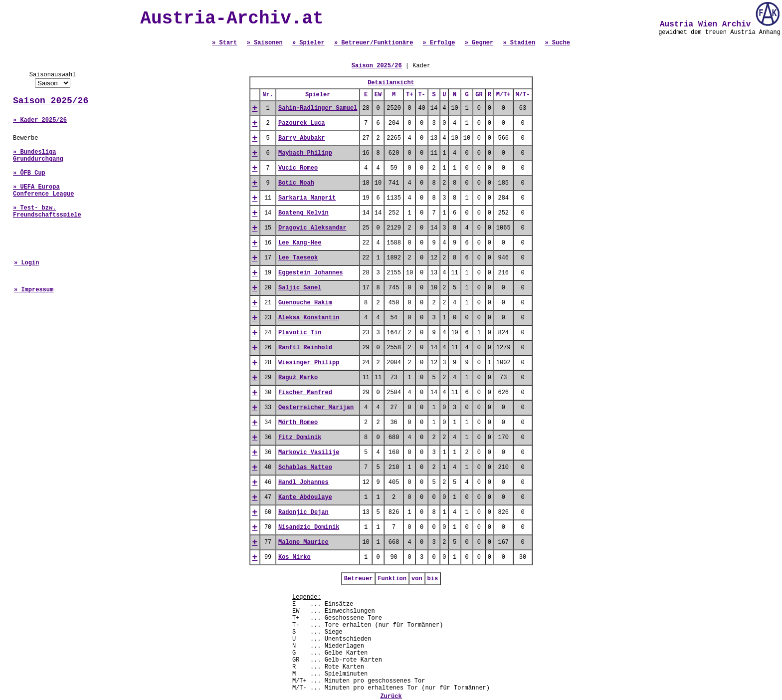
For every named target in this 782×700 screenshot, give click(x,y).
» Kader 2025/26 (40, 120)
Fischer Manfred (305, 393)
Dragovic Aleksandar (312, 228)
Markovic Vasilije (309, 453)
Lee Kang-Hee (300, 243)
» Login (26, 263)
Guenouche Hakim (305, 303)
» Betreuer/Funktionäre (374, 43)
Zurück (391, 697)
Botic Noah (296, 183)
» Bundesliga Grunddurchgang (38, 156)
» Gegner (479, 43)
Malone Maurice (303, 542)
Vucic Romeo (298, 168)
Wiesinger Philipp (309, 363)
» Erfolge (439, 43)
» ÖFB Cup (29, 173)
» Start (224, 43)
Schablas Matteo (305, 467)
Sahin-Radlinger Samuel (318, 108)
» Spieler (308, 43)
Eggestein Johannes (311, 273)
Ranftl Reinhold (305, 348)
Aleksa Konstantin (309, 318)
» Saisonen (265, 43)
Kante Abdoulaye (305, 497)
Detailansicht (391, 83)
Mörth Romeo (298, 423)
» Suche (557, 43)
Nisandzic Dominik (309, 527)
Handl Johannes (303, 482)
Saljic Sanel (300, 288)
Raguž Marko (298, 378)
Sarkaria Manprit (307, 198)
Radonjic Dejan (303, 512)
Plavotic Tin (300, 333)
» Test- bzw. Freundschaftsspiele (47, 212)
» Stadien (519, 43)
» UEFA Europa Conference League (43, 191)
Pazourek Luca (302, 123)
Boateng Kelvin (303, 213)
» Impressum (34, 290)
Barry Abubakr (302, 138)
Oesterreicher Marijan (316, 408)
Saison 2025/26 (51, 101)
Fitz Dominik (300, 438)
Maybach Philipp (305, 153)
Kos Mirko (294, 557)
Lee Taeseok (298, 258)
